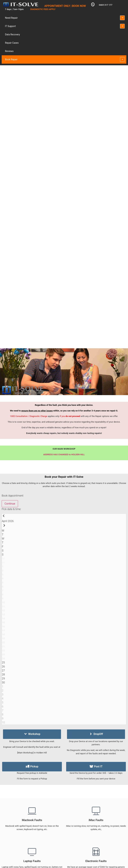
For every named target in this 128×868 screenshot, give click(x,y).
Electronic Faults (96, 861)
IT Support (10, 26)
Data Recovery (12, 34)
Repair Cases (12, 43)
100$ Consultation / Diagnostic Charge (28, 416)
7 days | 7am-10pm (14, 9)
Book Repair (11, 59)
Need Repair (11, 18)
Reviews (9, 51)
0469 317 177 (106, 5)
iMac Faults (96, 820)
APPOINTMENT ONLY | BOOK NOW (65, 6)
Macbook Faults (32, 820)
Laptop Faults (32, 861)
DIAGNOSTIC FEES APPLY (43, 9)
